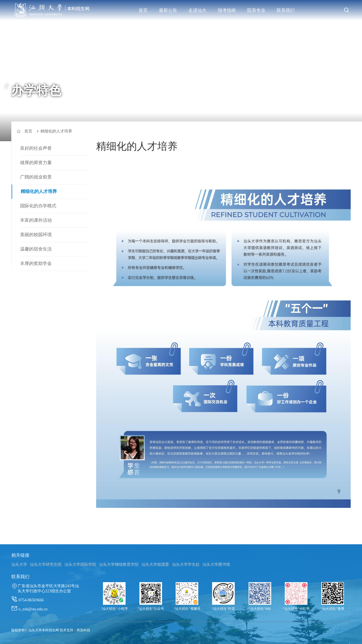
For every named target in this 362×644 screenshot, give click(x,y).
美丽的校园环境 (36, 235)
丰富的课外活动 (36, 220)
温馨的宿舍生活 (36, 249)
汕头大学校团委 (155, 564)
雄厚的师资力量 (36, 163)
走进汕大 (197, 10)
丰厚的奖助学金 (36, 263)
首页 (143, 10)
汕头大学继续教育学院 (119, 564)
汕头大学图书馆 (216, 564)
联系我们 (286, 10)
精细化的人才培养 (39, 191)
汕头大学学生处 (186, 564)
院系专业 (256, 10)
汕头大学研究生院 (46, 564)
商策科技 (83, 630)
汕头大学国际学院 (80, 564)
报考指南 (227, 10)
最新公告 (168, 10)
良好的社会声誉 (36, 148)
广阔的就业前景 (36, 177)
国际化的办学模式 (38, 206)
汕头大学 (19, 564)
